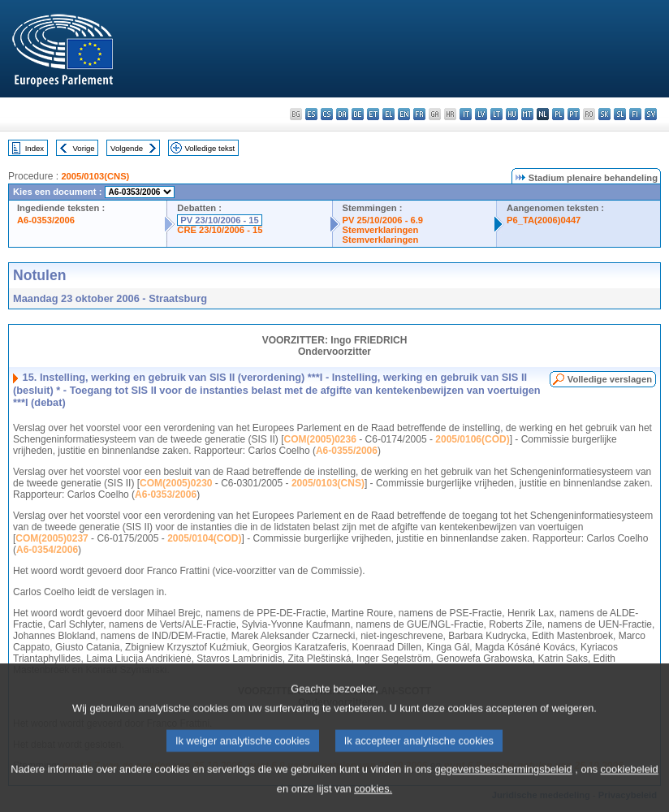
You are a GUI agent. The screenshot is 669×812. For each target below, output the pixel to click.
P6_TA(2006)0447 (544, 220)
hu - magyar (512, 114)
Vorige (84, 148)
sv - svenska (651, 114)
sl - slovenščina (620, 114)
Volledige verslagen (610, 379)
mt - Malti (527, 114)
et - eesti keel (373, 114)
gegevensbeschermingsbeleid (503, 783)
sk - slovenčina (604, 114)
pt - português (574, 114)
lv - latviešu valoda (481, 114)
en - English (404, 114)
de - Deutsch (358, 114)
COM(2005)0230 (176, 483)
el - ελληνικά (388, 114)
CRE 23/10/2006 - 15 (220, 230)
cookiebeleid (630, 783)
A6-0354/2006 (47, 550)
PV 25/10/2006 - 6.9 (383, 220)
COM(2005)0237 (52, 538)
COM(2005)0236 (320, 439)
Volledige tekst (209, 148)
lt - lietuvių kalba (496, 114)
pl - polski (558, 114)
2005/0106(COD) (472, 439)
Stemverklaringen (381, 230)
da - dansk (342, 114)
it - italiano (466, 114)
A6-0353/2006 (46, 220)
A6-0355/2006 (347, 451)
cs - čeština (327, 114)
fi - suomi (635, 114)
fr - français (419, 114)
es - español (311, 114)
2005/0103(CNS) (95, 176)
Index (35, 148)
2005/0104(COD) (204, 538)
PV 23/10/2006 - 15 (219, 220)
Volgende (127, 148)
